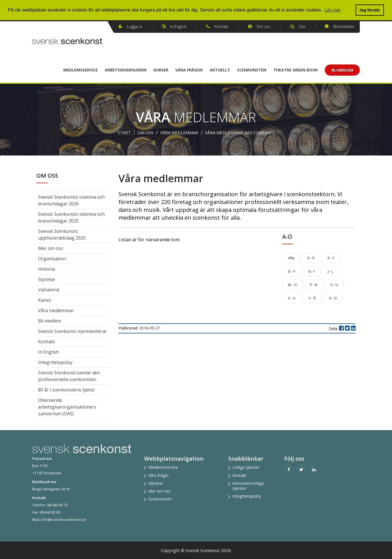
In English (178, 26)
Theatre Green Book (296, 70)
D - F (292, 271)
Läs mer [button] (333, 10)
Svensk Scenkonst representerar (73, 331)
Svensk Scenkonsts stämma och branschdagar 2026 (71, 200)
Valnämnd (49, 290)
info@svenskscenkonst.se (63, 519)
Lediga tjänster (246, 467)
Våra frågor (189, 70)
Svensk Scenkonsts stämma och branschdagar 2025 (71, 217)
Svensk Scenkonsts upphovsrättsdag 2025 (62, 235)
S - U (334, 285)
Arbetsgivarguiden (126, 70)
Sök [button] (302, 26)
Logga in (135, 26)
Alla (291, 258)
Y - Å (312, 298)
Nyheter (156, 483)
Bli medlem (50, 321)
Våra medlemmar (179, 133)
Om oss (264, 26)
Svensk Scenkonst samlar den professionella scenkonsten (69, 376)
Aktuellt (220, 70)
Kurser (161, 70)
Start (124, 133)
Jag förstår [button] (370, 10)
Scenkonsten (252, 70)
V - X (292, 298)
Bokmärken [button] (344, 26)
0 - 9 (311, 258)
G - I (312, 271)
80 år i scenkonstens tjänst (66, 390)
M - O (292, 285)
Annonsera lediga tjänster (248, 486)
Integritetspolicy (55, 362)
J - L (331, 271)
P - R (314, 285)
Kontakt (221, 26)
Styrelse (46, 279)
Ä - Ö (333, 298)
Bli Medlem (342, 70)
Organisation (52, 259)
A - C (331, 258)
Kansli (44, 300)
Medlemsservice (81, 70)
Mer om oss (51, 248)
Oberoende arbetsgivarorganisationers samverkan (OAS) (67, 407)
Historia (46, 269)
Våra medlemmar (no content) (240, 133)
